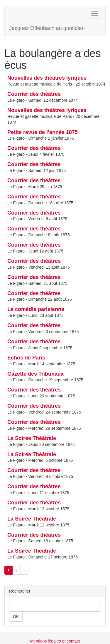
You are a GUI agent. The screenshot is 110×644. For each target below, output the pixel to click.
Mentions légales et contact (55, 641)
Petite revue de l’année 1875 (43, 132)
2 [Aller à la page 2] (16, 570)
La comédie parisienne (36, 309)
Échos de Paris (26, 358)
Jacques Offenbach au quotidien (47, 28)
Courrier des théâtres (34, 94)
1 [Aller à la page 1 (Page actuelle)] (9, 570)
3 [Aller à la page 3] (24, 570)
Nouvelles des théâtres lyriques (47, 78)
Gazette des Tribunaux (35, 374)
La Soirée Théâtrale (32, 438)
